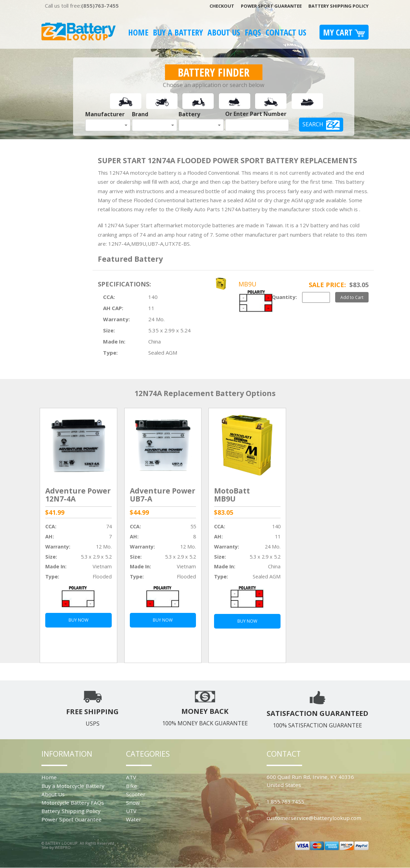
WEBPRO (63, 847)
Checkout (222, 6)
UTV (131, 811)
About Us (224, 32)
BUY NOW (78, 620)
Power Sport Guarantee (271, 6)
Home (138, 32)
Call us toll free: (82, 6)
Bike (132, 786)
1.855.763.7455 (285, 802)
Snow (133, 803)
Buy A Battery (178, 32)
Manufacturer (105, 114)
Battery (189, 114)
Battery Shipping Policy (338, 6)
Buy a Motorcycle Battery (73, 786)
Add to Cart (352, 297)
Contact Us (286, 32)
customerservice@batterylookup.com (314, 818)
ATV (131, 777)
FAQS (253, 32)
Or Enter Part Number (256, 114)
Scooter (136, 794)
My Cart (344, 32)
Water (134, 819)
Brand (140, 114)
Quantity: (284, 297)
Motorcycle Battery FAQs (73, 803)
